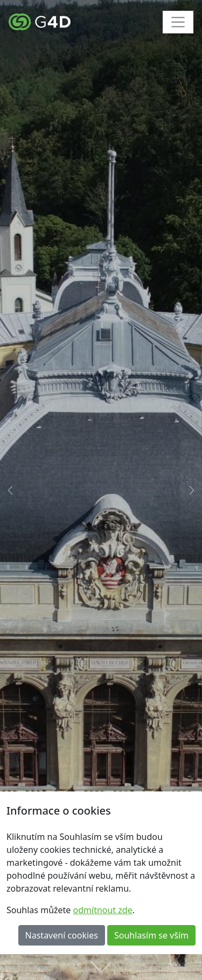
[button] (10, 490)
